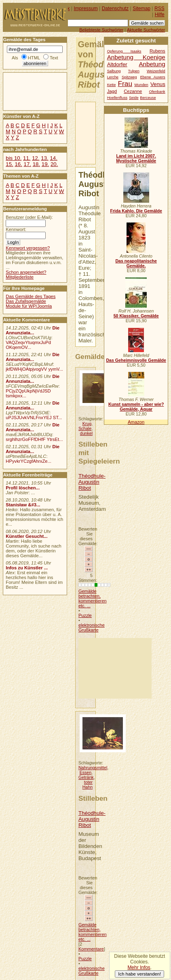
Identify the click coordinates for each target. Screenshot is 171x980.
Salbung (114, 71)
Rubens (157, 51)
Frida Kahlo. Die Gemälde (136, 211)
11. (27, 158)
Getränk (86, 777)
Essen (86, 772)
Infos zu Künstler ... (27, 568)
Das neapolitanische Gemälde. (136, 263)
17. (27, 164)
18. (36, 164)
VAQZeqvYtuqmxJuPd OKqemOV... (28, 345)
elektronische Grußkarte (92, 627)
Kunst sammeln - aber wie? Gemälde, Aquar (136, 407)
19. (45, 164)
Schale (85, 428)
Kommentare (91, 949)
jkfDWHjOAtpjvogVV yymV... (34, 369)
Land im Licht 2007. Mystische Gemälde (136, 158)
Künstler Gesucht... (26, 536)
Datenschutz (115, 8)
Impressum (86, 8)
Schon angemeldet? (26, 272)
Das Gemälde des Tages (31, 296)
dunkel (86, 433)
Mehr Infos (139, 967)
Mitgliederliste (20, 277)
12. (36, 158)
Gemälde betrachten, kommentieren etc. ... (93, 598)
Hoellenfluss (117, 98)
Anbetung (152, 64)
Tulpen (134, 71)
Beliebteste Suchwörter (101, 30)
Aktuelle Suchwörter (146, 30)
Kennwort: (16, 229)
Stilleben (93, 798)
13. (44, 158)
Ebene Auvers (153, 77)
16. (18, 164)
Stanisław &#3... (23, 505)
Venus (158, 84)
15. (9, 164)
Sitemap (141, 8)
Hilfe (160, 15)
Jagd (112, 91)
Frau (125, 84)
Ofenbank (157, 92)
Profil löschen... (23, 488)
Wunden (141, 85)
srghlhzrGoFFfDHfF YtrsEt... (34, 439)
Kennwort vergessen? (28, 248)
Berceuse (148, 98)
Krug (87, 424)
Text (54, 58)
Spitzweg (129, 77)
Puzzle (85, 615)
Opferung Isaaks (124, 51)
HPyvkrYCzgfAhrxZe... (28, 461)
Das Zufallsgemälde (26, 301)
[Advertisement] (115, 668)
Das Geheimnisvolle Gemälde (136, 360)
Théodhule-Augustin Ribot (92, 482)
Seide (134, 98)
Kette (112, 85)
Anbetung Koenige (136, 57)
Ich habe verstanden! (139, 974)
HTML (34, 58)
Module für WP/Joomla (29, 306)
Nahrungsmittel (93, 768)
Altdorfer (117, 64)
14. (53, 158)
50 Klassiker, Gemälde (136, 316)
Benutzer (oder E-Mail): (29, 217)
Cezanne (133, 91)
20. (54, 164)
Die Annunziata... (33, 330)
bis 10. (14, 158)
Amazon (136, 422)
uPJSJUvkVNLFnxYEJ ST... (34, 418)
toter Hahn (88, 785)
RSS (159, 8)
